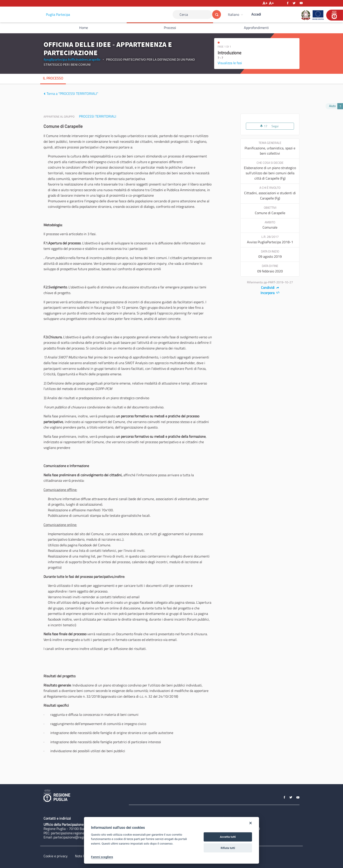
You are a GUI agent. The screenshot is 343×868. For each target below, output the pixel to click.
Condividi (270, 288)
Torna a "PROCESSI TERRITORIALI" (71, 94)
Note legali (83, 856)
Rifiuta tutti (228, 848)
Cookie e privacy (56, 856)
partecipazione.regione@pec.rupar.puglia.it (82, 833)
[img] (45, 94)
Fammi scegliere (102, 857)
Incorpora (270, 293)
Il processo (53, 78)
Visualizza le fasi (230, 63)
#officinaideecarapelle (84, 59)
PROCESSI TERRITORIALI (98, 116)
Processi (170, 28)
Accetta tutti (228, 837)
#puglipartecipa (55, 59)
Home (84, 28)
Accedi (256, 14)
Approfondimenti (256, 28)
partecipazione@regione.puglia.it (78, 837)
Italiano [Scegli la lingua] (234, 14)
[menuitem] (236, 14)
